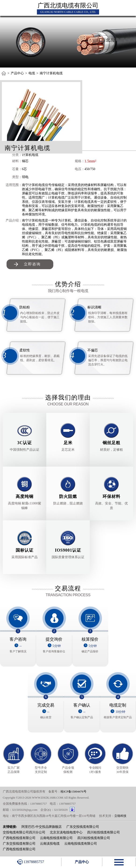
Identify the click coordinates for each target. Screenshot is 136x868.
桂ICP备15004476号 (73, 791)
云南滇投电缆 (50, 844)
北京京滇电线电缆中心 (66, 832)
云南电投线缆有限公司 (56, 838)
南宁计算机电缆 (51, 73)
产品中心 (17, 73)
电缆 (32, 73)
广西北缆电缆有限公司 (68, 5)
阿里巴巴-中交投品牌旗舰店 (42, 827)
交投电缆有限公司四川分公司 (24, 832)
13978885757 (30, 862)
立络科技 (120, 816)
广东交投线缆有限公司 (83, 827)
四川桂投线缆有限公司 (104, 832)
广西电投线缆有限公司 (19, 838)
